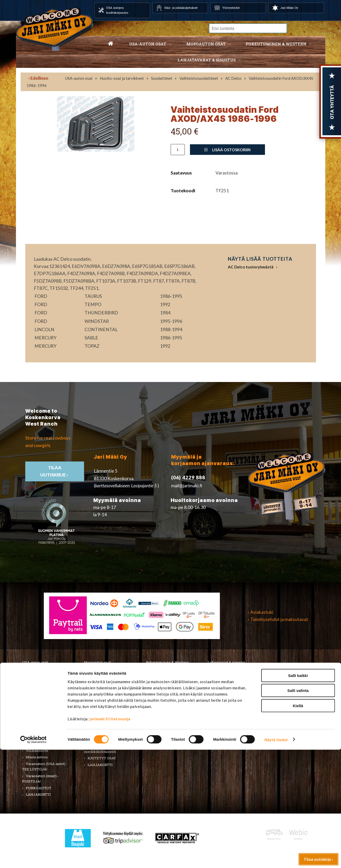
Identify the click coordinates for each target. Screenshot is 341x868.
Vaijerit (94, 726)
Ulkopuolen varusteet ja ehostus (44, 741)
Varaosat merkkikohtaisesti (100, 749)
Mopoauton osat (206, 44)
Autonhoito (35, 680)
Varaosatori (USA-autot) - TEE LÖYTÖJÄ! (45, 767)
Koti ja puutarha (224, 674)
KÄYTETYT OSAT (102, 758)
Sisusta (32, 713)
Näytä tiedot (276, 858)
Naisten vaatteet (163, 680)
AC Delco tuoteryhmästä (251, 267)
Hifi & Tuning (99, 693)
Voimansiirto (37, 751)
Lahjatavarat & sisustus (207, 60)
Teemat (218, 693)
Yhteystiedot (231, 8)
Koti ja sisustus (162, 720)
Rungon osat (98, 713)
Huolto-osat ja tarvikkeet (122, 78)
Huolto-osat (97, 680)
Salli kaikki (298, 794)
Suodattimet (162, 78)
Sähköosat (35, 720)
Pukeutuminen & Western (168, 662)
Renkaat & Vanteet (103, 706)
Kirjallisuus (35, 693)
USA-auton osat (148, 44)
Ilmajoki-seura (224, 719)
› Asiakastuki (261, 612)
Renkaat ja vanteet (41, 706)
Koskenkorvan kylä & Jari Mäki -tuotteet (231, 709)
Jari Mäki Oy (289, 8)
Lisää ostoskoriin (227, 150)
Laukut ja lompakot (165, 706)
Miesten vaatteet (164, 674)
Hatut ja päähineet (165, 687)
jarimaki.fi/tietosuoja (110, 837)
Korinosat (34, 700)
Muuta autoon (37, 757)
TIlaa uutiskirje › (55, 471)
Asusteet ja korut (163, 700)
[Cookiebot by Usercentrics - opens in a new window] (33, 858)
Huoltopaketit (99, 687)
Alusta (31, 674)
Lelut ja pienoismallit (229, 680)
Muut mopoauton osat (106, 739)
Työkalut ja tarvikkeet (230, 687)
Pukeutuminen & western (276, 44)
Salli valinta (298, 809)
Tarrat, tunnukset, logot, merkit (44, 729)
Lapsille (156, 713)
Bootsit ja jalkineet (165, 693)
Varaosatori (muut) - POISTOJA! (40, 779)
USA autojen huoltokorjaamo (117, 10)
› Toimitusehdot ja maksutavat (278, 619)
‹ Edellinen (38, 78)
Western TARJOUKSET (169, 733)
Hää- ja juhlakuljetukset (181, 8)
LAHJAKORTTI (100, 765)
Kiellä (298, 824)
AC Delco (233, 78)
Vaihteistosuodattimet (199, 78)
